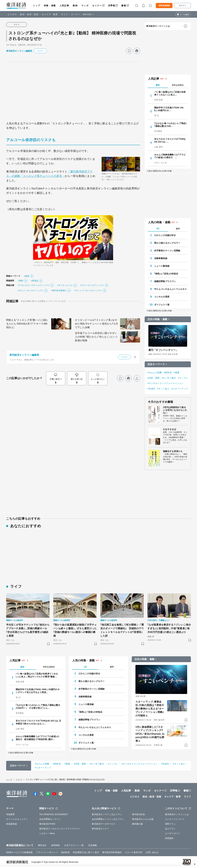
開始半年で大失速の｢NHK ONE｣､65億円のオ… (169, 109)
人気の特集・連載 (159, 222)
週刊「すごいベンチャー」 (163, 350)
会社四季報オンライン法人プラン (108, 819)
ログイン (183, 6)
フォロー (40, 51)
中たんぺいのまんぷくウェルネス (171, 289)
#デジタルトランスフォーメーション (165, 383)
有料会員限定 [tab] (178, 85)
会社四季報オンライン (50, 819)
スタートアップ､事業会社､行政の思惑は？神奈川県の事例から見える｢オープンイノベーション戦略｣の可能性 (150, 709)
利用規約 (169, 838)
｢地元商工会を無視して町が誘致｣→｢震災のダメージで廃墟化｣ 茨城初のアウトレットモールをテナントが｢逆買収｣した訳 (122, 630)
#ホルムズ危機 (155, 373)
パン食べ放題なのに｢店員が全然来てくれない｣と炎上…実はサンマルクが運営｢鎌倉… (37, 675)
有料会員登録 (164, 6)
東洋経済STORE (47, 824)
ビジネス (12, 14)
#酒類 (20, 281)
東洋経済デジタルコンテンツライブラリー (60, 829)
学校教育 (10, 814)
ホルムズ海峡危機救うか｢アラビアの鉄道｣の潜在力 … (170, 156)
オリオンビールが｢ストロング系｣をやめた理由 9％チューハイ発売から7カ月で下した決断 (96, 324)
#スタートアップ (180, 389)
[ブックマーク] (129, 51)
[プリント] (137, 51)
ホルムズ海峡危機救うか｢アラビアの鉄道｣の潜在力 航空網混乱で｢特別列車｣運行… (37, 738)
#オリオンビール (65, 285)
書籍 (124, 6)
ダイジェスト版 (162, 305)
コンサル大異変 (162, 297)
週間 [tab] (178, 229)
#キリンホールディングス (92, 285)
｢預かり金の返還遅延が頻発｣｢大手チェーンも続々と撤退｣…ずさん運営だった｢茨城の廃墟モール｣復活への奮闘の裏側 (75, 630)
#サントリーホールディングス (88, 290)
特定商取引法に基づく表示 (86, 852)
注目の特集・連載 (157, 319)
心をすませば (170, 429)
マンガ (85, 6)
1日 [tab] (158, 229)
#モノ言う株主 (169, 378)
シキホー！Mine (47, 833)
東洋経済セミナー (100, 829)
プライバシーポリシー (47, 852)
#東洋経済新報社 (59, 290)
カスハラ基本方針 (134, 852)
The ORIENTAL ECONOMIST (54, 814)
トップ (37, 6)
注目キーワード (156, 364)
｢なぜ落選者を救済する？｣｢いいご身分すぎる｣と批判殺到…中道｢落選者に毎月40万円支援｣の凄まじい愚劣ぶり (169, 628)
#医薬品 (35, 281)
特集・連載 (50, 6)
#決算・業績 (153, 378)
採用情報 (55, 845)
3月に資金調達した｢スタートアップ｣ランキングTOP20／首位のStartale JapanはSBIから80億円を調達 (150, 734)
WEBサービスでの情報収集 (19, 852)
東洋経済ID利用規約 (112, 852)
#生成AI (151, 389)
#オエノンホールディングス (31, 290)
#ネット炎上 (163, 389)
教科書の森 (138, 824)
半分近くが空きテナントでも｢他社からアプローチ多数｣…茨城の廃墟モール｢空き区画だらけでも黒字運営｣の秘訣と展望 (28, 630)
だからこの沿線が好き (165, 235)
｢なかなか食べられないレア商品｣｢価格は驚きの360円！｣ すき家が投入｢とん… (38, 706)
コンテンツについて (175, 819)
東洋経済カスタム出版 (143, 819)
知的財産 (65, 852)
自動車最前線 (161, 258)
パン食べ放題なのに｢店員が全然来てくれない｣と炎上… (170, 93)
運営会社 (42, 845)
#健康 (27, 276)
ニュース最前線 (162, 266)
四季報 (112, 6)
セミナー (97, 6)
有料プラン (170, 824)
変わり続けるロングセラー (167, 243)
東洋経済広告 (139, 814)
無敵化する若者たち (173, 451)
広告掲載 (92, 845)
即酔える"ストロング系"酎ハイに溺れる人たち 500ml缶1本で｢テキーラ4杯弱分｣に (27, 324)
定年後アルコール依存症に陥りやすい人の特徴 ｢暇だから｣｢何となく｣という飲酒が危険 (96, 337)
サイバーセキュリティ (17, 819)
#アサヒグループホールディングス (34, 285)
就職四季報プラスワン (165, 281)
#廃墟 (177, 373)
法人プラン (170, 829)
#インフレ (183, 378)
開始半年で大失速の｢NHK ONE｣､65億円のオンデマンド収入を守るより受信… (38, 691)
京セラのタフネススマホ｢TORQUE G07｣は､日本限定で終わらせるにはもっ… (38, 722)
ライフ (65, 14)
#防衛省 (168, 373)
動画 (75, 6)
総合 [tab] (158, 85)
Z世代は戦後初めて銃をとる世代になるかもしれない (175, 410)
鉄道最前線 (12, 824)
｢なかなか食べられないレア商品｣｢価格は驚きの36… (171, 125)
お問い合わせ (152, 852)
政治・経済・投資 (29, 14)
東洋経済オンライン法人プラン (107, 814)
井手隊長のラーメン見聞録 (167, 251)
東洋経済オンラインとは (158, 26)
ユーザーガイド (173, 833)
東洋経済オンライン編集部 (19, 51)
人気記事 (64, 6)
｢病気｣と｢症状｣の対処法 (166, 274)
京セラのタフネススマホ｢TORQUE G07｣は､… (170, 140)
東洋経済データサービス (104, 824)
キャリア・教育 (50, 14)
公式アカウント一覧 (74, 845)
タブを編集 (184, 14)
